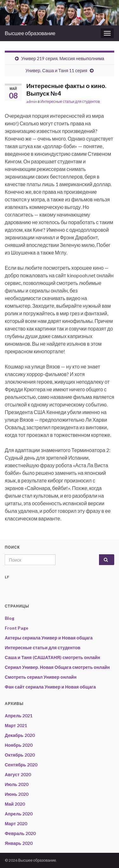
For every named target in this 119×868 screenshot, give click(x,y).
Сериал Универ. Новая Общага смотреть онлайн (57, 667)
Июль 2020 (17, 784)
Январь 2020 (19, 843)
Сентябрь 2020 (21, 765)
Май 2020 (15, 804)
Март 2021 (16, 725)
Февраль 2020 (20, 833)
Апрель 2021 (19, 716)
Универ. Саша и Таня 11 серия (56, 70)
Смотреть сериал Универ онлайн (41, 677)
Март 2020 (16, 824)
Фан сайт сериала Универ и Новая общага (50, 687)
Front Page (17, 628)
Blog (10, 618)
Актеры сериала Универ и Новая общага (49, 638)
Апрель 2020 (19, 814)
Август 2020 (18, 774)
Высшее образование (30, 33)
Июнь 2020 (17, 794)
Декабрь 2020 (20, 735)
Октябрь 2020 (20, 755)
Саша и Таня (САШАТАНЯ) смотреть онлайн (52, 657)
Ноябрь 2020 (19, 745)
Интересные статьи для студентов (70, 101)
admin (32, 101)
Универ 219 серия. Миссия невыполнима (63, 58)
